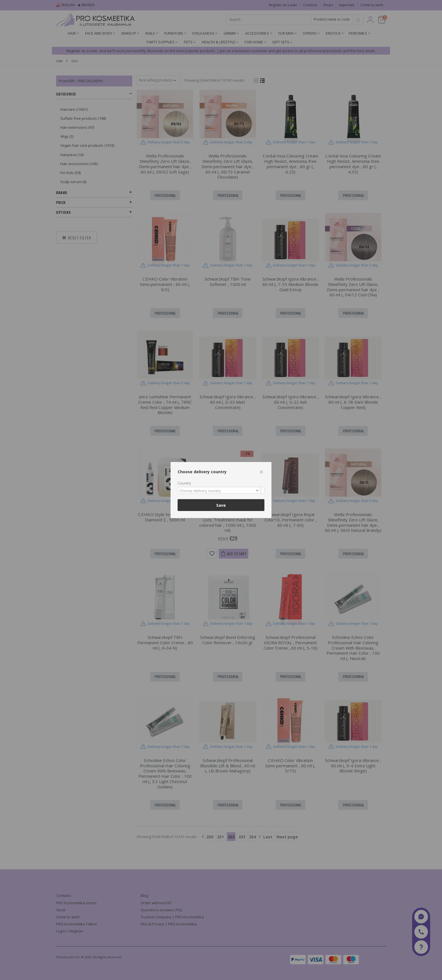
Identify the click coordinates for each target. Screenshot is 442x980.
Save (221, 505)
